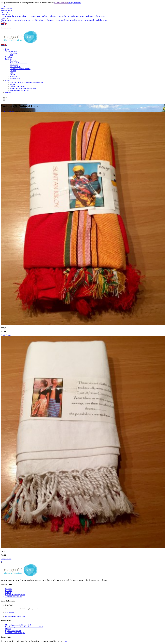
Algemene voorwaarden (14, 597)
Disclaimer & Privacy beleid (15, 595)
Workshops (5, 10)
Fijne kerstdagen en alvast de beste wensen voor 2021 (20, 20)
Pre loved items (99, 16)
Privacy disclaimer (75, 3)
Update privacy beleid (53, 20)
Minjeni (42, 20)
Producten (4, 14)
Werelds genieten (7, 8)
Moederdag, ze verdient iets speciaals (74, 20)
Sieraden (72, 16)
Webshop (8, 591)
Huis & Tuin (5, 16)
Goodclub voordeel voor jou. (97, 20)
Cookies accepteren (61, 3)
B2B (11, 10)
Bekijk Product (6, 335)
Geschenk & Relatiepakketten (58, 16)
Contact (4, 22)
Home (3, 6)
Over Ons (4, 12)
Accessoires (32, 16)
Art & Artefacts (42, 16)
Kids (77, 16)
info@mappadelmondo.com (15, 616)
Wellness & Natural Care (19, 16)
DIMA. (65, 641)
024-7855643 (10, 613)
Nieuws (4, 18)
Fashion (82, 16)
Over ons (8, 589)
